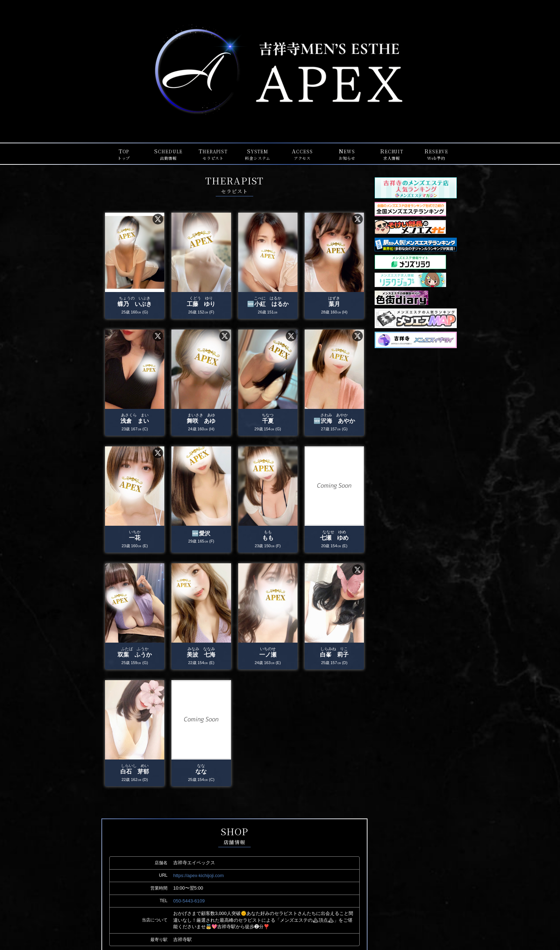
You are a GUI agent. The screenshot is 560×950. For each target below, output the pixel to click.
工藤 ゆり (201, 305)
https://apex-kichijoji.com (199, 875)
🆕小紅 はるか (268, 305)
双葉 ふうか (135, 655)
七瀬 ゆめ (334, 538)
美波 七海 (201, 655)
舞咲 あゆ (201, 422)
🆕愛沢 (201, 534)
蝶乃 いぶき (135, 305)
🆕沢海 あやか (334, 422)
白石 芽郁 (135, 772)
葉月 (334, 305)
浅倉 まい (135, 422)
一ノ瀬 (268, 655)
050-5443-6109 (189, 901)
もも (268, 538)
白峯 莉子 (334, 655)
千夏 (268, 422)
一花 (135, 538)
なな (201, 772)
